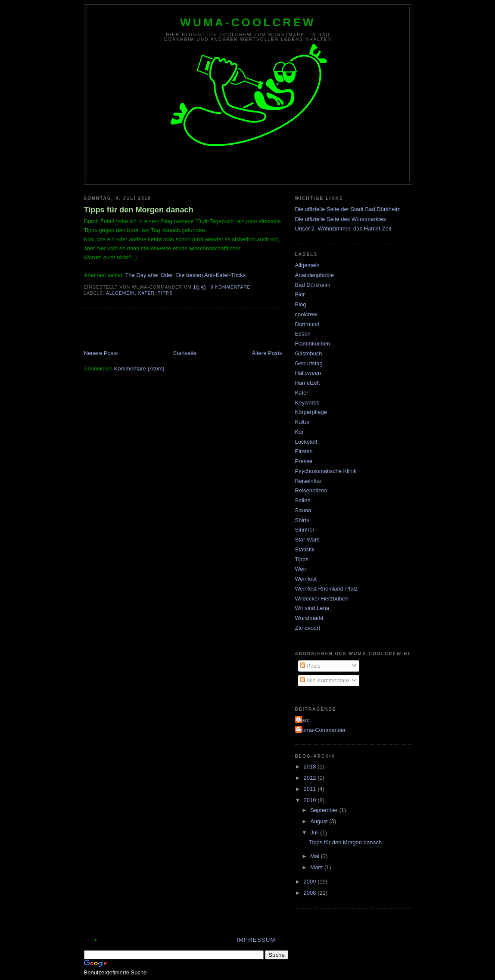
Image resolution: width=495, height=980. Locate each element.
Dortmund (307, 324)
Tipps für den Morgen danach (139, 210)
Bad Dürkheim (313, 285)
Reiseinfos (308, 481)
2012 (311, 778)
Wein (301, 569)
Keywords (307, 403)
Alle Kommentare (325, 680)
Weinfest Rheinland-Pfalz (327, 589)
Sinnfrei (305, 530)
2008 (311, 893)
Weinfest (306, 579)
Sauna (303, 510)
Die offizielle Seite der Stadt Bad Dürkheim (348, 209)
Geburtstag (309, 363)
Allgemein (120, 293)
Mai (316, 856)
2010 (311, 800)
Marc (304, 720)
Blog (301, 304)
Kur (299, 432)
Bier (300, 294)
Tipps (165, 293)
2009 (311, 882)
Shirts (302, 520)
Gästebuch (309, 353)
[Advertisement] (185, 330)
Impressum (256, 940)
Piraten (304, 451)
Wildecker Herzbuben (322, 599)
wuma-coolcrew (248, 22)
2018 (311, 767)
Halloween (308, 373)
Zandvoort (308, 628)
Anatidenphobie (314, 275)
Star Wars (307, 540)
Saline (303, 500)
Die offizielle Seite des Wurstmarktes (341, 219)
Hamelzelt (308, 383)
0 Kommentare (230, 287)
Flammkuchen (313, 344)
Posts (310, 666)
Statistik (305, 549)
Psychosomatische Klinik (326, 471)
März (317, 867)
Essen (303, 334)
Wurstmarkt (309, 618)
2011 (311, 789)
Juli (315, 832)
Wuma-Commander (322, 730)
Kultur (302, 422)
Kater (146, 293)
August (320, 821)
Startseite (185, 353)
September (325, 810)
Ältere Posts (267, 353)
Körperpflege (311, 412)
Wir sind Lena (312, 608)
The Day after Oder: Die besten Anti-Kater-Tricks (185, 275)
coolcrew (306, 314)
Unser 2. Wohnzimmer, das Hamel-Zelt (343, 229)
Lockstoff (306, 442)
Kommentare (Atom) (139, 369)
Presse (304, 461)
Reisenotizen (311, 490)
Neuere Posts (101, 353)
